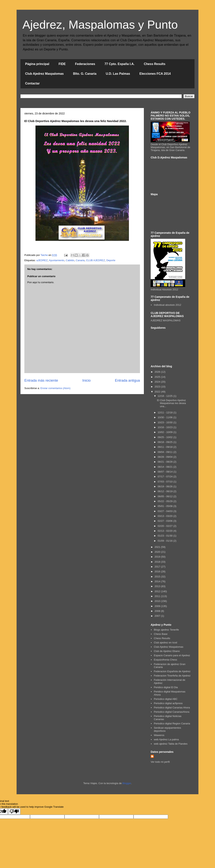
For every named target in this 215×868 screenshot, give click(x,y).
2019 (158, 557)
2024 (158, 382)
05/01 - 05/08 (165, 506)
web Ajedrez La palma (166, 739)
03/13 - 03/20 (165, 516)
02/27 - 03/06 (165, 521)
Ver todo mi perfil (160, 762)
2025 (158, 377)
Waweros (159, 735)
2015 (158, 577)
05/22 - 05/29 (165, 501)
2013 (158, 586)
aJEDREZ (42, 260)
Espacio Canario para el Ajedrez (172, 655)
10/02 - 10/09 (165, 432)
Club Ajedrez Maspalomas (44, 74)
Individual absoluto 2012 (167, 305)
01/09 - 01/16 (165, 541)
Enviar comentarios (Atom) (55, 388)
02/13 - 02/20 (165, 531)
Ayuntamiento (57, 260)
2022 (158, 392)
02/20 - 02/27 (165, 526)
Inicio (86, 380)
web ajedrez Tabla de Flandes (171, 744)
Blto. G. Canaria (85, 74)
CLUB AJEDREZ (95, 260)
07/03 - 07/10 (165, 482)
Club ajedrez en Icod (165, 643)
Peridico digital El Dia (166, 687)
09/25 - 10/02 (165, 437)
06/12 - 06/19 (165, 491)
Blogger (127, 783)
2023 (158, 387)
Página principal (37, 64)
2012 (158, 591)
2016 (158, 571)
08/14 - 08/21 (165, 467)
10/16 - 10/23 (165, 427)
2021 (158, 547)
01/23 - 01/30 (165, 536)
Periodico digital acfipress (168, 703)
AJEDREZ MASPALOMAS (166, 320)
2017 (158, 567)
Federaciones (85, 64)
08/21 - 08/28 (165, 462)
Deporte (111, 260)
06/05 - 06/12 (165, 496)
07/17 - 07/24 (165, 477)
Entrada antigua (127, 380)
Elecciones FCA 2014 (155, 74)
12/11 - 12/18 (165, 412)
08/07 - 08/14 (165, 472)
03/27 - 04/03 (165, 511)
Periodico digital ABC (166, 699)
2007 (158, 616)
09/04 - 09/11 (165, 452)
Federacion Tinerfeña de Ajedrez (172, 676)
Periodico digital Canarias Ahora (172, 708)
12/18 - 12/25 (165, 396)
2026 (158, 372)
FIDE (62, 64)
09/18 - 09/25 (165, 442)
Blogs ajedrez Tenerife (166, 630)
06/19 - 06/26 (165, 486)
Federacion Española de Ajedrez (172, 671)
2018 (158, 562)
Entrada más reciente (41, 380)
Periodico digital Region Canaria (172, 723)
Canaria (80, 260)
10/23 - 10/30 (165, 422)
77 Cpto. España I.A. (119, 64)
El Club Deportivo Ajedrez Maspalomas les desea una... (171, 403)
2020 (158, 552)
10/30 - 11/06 (165, 417)
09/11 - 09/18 (165, 447)
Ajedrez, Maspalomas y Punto (100, 25)
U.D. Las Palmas (118, 74)
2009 (158, 606)
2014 (158, 581)
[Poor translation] (14, 811)
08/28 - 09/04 (165, 457)
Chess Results (155, 64)
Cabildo (70, 260)
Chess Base (161, 634)
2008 (158, 611)
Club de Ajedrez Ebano (167, 651)
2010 (158, 601)
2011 (158, 596)
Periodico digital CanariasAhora (172, 712)
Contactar (32, 83)
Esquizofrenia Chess (165, 660)
